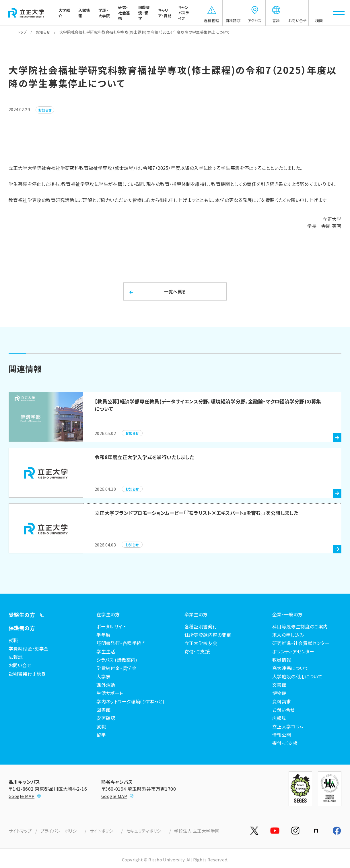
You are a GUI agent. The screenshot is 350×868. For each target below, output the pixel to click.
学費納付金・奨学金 (29, 648)
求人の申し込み (288, 635)
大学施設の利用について (297, 676)
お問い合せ (20, 665)
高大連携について (290, 668)
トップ (22, 32)
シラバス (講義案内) (117, 660)
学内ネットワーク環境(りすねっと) (130, 701)
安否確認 (106, 718)
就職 (13, 640)
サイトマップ (20, 831)
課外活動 (106, 685)
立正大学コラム (288, 726)
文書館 (279, 685)
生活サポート (110, 693)
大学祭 (103, 676)
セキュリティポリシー (146, 831)
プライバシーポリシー (61, 831)
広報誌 (16, 657)
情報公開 (282, 735)
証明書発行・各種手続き (121, 643)
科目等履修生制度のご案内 (300, 626)
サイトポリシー (104, 831)
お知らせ (43, 32)
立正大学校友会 (201, 643)
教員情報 (282, 660)
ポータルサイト (111, 626)
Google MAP (25, 796)
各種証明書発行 (201, 626)
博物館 (279, 693)
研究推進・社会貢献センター (301, 643)
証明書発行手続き (27, 673)
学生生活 (106, 651)
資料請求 (282, 701)
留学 (101, 735)
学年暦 (103, 635)
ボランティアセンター (293, 651)
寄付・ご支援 (197, 651)
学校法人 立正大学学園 (197, 831)
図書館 (103, 710)
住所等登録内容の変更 (208, 635)
